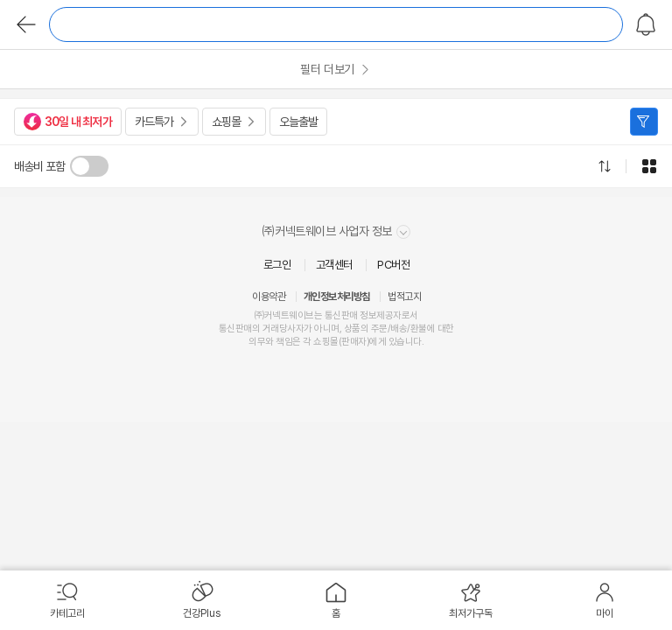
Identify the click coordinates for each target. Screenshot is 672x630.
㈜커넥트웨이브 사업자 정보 (336, 231)
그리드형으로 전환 (649, 166)
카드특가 (154, 122)
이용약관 (269, 297)
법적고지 (404, 297)
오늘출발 (298, 122)
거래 (271, 329)
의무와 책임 (270, 342)
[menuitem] (67, 600)
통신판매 (235, 329)
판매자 (354, 342)
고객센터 (334, 265)
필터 (644, 122)
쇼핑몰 (226, 122)
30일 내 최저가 (68, 122)
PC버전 (393, 265)
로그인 (277, 265)
